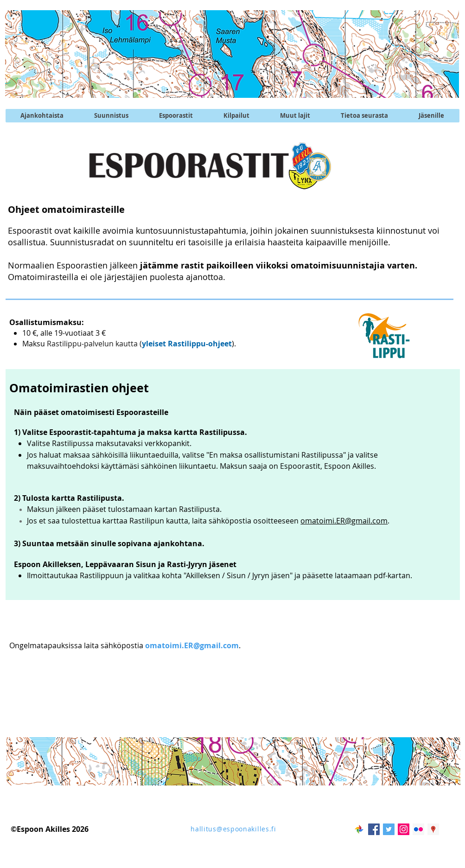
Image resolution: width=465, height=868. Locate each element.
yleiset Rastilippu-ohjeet (187, 344)
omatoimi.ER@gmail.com (344, 521)
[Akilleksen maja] (433, 829)
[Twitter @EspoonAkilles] (389, 829)
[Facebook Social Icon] (374, 829)
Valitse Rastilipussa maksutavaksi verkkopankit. (109, 443)
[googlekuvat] (359, 829)
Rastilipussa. (224, 432)
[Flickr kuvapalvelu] (418, 829)
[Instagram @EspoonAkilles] (404, 829)
